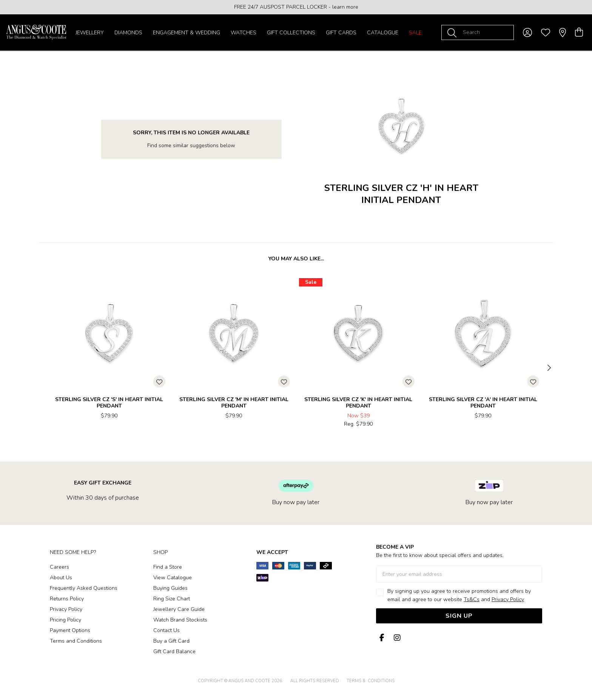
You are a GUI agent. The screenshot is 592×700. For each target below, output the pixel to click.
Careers (59, 567)
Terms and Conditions (76, 641)
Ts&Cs (472, 599)
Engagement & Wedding (187, 33)
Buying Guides (170, 588)
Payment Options (70, 630)
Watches (244, 33)
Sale (415, 33)
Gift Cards (341, 33)
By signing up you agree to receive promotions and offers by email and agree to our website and (459, 595)
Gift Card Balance (174, 652)
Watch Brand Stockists (180, 620)
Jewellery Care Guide (179, 609)
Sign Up (459, 616)
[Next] (548, 368)
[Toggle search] (453, 32)
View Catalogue (173, 578)
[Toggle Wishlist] (159, 382)
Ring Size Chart (172, 599)
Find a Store (168, 567)
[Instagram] (396, 638)
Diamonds (128, 33)
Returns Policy (67, 599)
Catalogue (383, 33)
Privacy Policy (66, 609)
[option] (296, 7)
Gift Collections (291, 33)
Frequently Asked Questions (84, 588)
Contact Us (166, 630)
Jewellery (90, 33)
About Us (61, 578)
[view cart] (579, 32)
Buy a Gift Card (171, 641)
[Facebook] (382, 638)
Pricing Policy (66, 620)
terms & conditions (371, 681)
